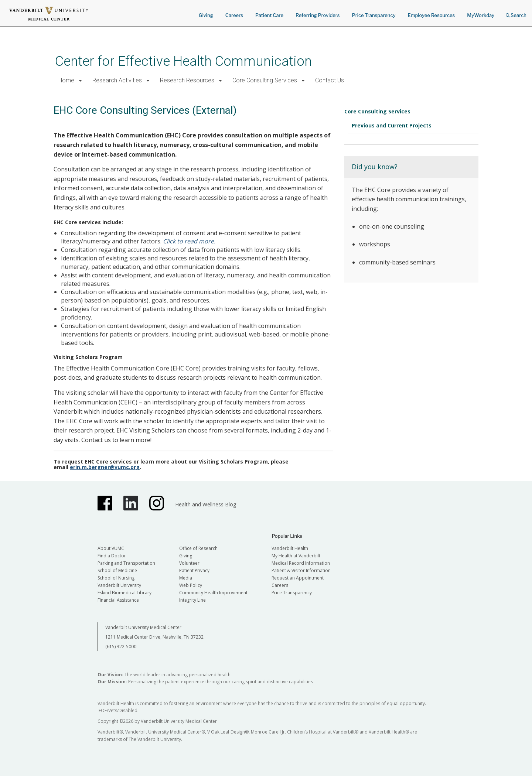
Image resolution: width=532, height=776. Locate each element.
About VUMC (111, 548)
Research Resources (187, 80)
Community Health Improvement (213, 593)
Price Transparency (374, 15)
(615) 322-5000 (121, 647)
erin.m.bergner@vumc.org (105, 467)
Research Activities (117, 80)
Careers (234, 15)
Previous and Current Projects (392, 125)
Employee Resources (431, 15)
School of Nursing (116, 578)
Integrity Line (192, 600)
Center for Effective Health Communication (183, 61)
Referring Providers (318, 15)
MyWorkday (481, 15)
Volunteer (189, 563)
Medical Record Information (301, 563)
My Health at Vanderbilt (296, 556)
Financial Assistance (118, 600)
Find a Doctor (112, 556)
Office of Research (198, 548)
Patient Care (269, 15)
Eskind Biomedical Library (125, 593)
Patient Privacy (194, 570)
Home (66, 80)
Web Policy (191, 585)
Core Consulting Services (265, 80)
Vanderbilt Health (290, 548)
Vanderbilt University (119, 585)
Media (186, 578)
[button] (80, 81)
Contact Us (330, 80)
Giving (206, 15)
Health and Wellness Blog (206, 504)
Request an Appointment (298, 578)
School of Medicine (117, 570)
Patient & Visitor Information (301, 570)
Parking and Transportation (126, 563)
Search (516, 13)
